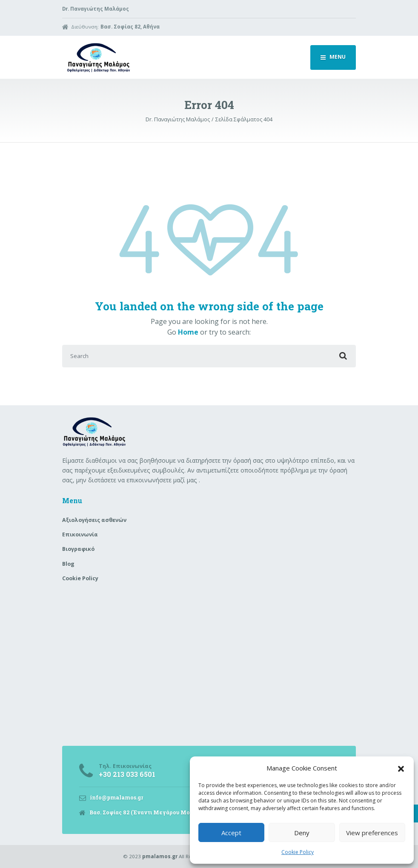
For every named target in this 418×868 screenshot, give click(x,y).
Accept (231, 833)
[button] (401, 768)
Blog (68, 564)
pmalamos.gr (160, 856)
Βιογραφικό (78, 549)
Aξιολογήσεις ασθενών (94, 520)
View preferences (372, 833)
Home (188, 332)
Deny (302, 833)
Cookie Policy (298, 852)
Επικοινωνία (80, 534)
